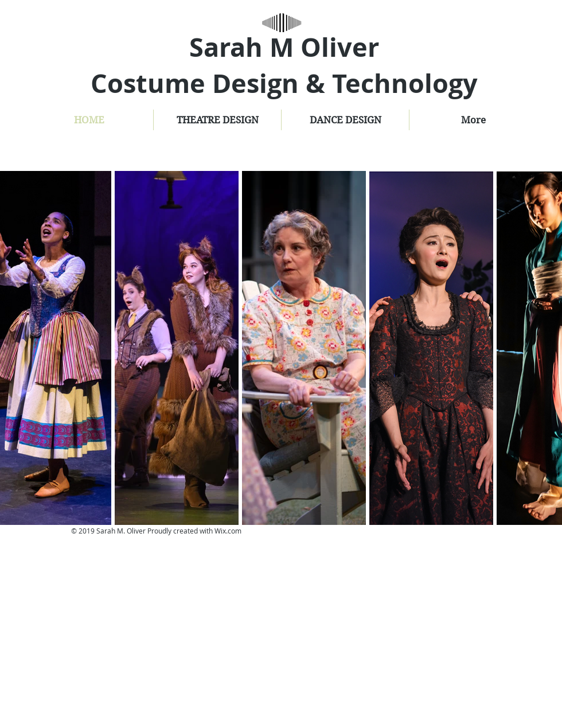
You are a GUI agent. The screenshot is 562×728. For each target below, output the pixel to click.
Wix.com (228, 531)
